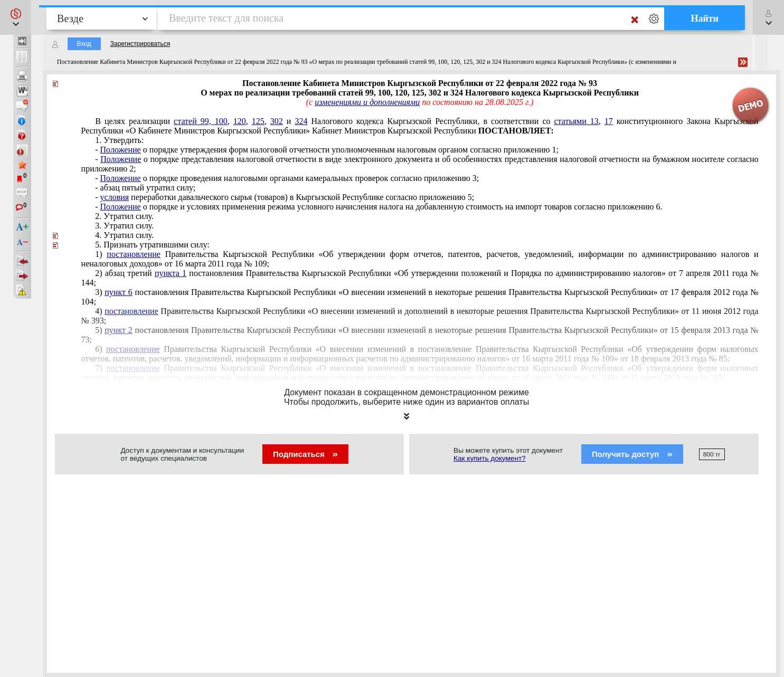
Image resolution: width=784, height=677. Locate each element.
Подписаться (305, 454)
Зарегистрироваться (140, 44)
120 (240, 121)
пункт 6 (118, 292)
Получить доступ (632, 454)
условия (115, 197)
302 (277, 121)
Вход (84, 44)
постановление (134, 254)
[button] (16, 17)
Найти (705, 18)
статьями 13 (576, 121)
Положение (121, 150)
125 (258, 121)
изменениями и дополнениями (367, 102)
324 (301, 121)
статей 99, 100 (201, 121)
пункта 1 (171, 273)
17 (609, 121)
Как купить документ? (490, 458)
